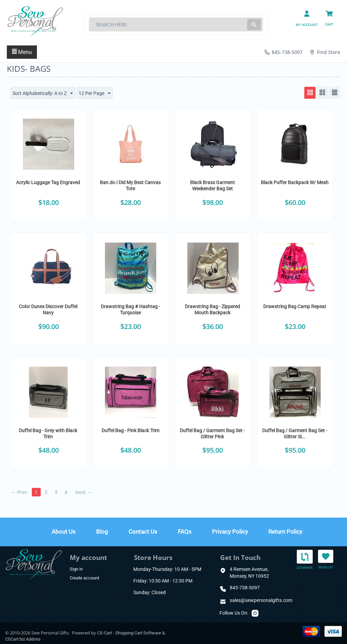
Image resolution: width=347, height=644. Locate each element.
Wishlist (326, 559)
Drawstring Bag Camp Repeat (295, 306)
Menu (22, 52)
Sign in (76, 569)
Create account (84, 578)
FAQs (185, 532)
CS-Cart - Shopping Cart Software (129, 633)
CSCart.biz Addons (23, 639)
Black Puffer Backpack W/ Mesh (295, 182)
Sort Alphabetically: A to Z (43, 94)
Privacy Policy (230, 532)
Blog (102, 532)
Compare (305, 560)
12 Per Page (95, 94)
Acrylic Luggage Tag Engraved (48, 182)
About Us (64, 532)
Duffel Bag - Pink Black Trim (130, 430)
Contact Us (143, 532)
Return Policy (285, 532)
